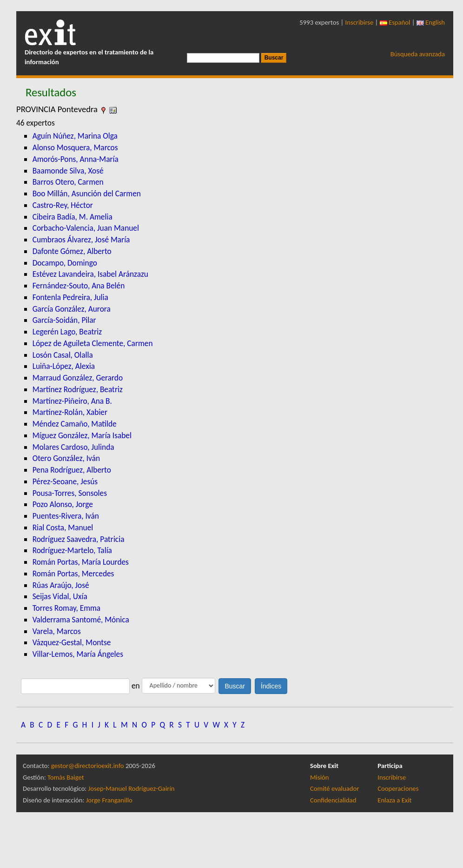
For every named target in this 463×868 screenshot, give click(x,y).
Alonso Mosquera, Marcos (75, 147)
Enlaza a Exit (394, 800)
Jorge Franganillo (109, 800)
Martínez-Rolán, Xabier (70, 412)
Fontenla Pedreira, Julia (70, 297)
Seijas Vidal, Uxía (60, 596)
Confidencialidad (333, 800)
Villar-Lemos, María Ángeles (78, 654)
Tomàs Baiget (66, 777)
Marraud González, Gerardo (78, 378)
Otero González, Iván (66, 458)
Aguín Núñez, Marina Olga (75, 136)
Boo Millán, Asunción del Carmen (87, 194)
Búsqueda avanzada (418, 54)
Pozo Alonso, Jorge (63, 504)
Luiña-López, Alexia (64, 366)
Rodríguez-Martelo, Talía (72, 550)
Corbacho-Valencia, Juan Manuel (86, 228)
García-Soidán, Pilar (64, 320)
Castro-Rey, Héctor (63, 205)
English (431, 22)
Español (395, 22)
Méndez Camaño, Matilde (75, 424)
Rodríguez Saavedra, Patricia (79, 539)
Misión (319, 777)
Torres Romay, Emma (67, 608)
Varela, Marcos (57, 631)
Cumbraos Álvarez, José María (81, 240)
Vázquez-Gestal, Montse (72, 642)
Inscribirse (360, 22)
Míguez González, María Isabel (82, 435)
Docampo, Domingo (65, 263)
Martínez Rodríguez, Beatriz (78, 389)
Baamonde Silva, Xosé (68, 171)
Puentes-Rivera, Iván (66, 516)
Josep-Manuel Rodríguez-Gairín (132, 788)
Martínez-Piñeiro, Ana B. (72, 401)
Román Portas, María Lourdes (81, 562)
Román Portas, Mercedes (73, 574)
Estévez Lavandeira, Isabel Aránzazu (90, 274)
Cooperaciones (398, 788)
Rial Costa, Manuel (63, 527)
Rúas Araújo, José (61, 585)
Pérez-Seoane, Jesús (65, 481)
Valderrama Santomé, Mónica (81, 620)
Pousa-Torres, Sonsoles (70, 493)
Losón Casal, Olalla (63, 355)
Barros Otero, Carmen (68, 182)
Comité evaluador (334, 788)
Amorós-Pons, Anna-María (76, 159)
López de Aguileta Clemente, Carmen (93, 343)
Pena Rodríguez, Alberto (72, 470)
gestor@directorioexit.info (88, 766)
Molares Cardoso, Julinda (73, 447)
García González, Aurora (72, 309)
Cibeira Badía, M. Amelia (73, 217)
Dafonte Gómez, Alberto (72, 251)
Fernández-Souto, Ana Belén (79, 286)
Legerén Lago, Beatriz (67, 332)
